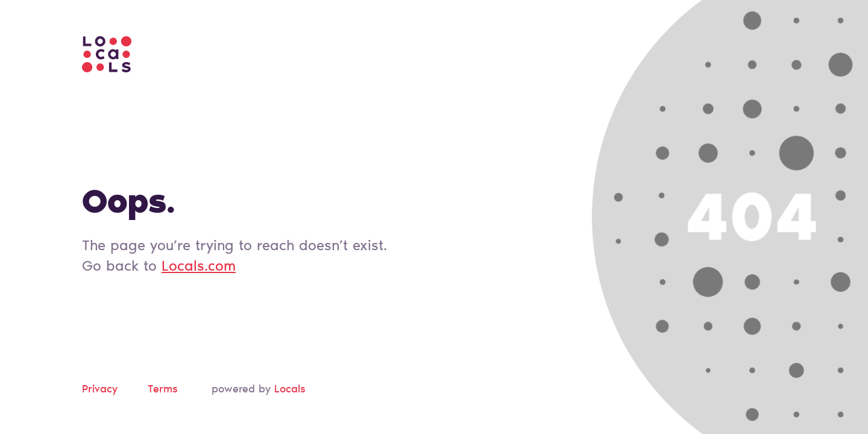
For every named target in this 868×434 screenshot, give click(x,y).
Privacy (100, 390)
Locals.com (199, 267)
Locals (290, 390)
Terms (163, 390)
